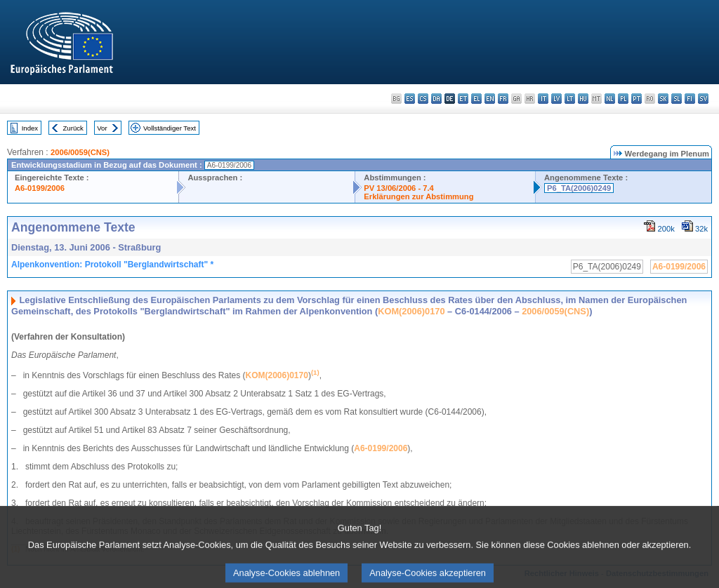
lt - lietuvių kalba (570, 99)
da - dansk (436, 99)
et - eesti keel (463, 99)
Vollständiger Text (170, 128)
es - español (410, 99)
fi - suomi (690, 99)
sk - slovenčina (663, 99)
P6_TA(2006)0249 (579, 188)
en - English (490, 99)
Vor (102, 128)
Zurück (73, 128)
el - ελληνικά (476, 99)
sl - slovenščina (677, 99)
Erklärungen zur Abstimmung (418, 196)
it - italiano (543, 99)
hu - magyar (583, 99)
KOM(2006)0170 (411, 311)
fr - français (503, 99)
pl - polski (623, 99)
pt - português (636, 99)
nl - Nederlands (610, 99)
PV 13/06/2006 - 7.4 (399, 188)
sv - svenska (703, 99)
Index (30, 128)
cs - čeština (423, 99)
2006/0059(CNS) (80, 152)
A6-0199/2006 (40, 188)
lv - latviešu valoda (556, 99)
